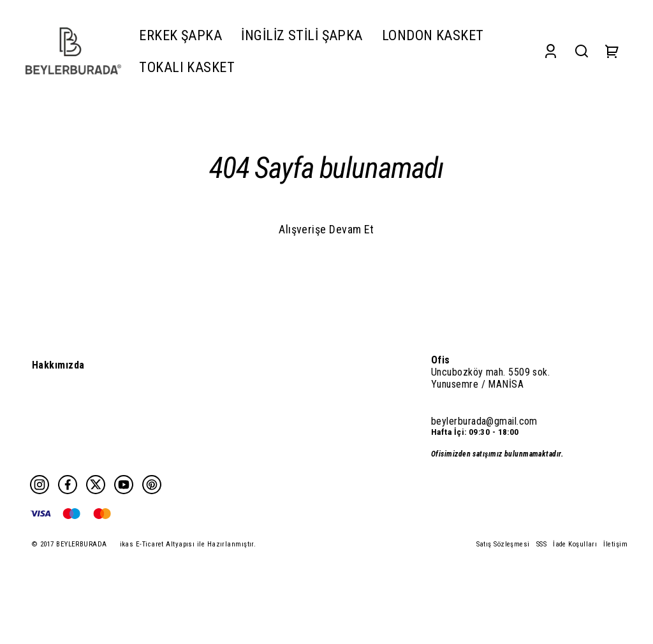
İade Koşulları (575, 544)
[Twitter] (96, 485)
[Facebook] (68, 485)
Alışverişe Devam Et (326, 229)
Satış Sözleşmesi (503, 544)
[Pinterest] (152, 485)
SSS (541, 544)
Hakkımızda (58, 365)
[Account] (551, 51)
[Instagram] (40, 485)
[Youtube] (124, 485)
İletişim (615, 544)
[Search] (582, 51)
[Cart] (612, 51)
